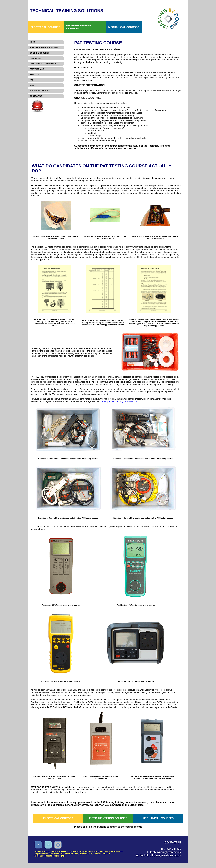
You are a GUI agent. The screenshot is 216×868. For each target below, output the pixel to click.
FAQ (32, 80)
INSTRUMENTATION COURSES (78, 27)
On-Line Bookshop (39, 53)
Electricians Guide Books (44, 47)
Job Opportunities (40, 91)
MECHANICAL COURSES (124, 27)
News (32, 85)
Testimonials (37, 69)
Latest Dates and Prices (43, 64)
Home (32, 42)
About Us (35, 75)
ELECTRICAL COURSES (45, 27)
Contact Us (36, 96)
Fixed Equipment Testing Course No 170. (119, 401)
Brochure (35, 58)
